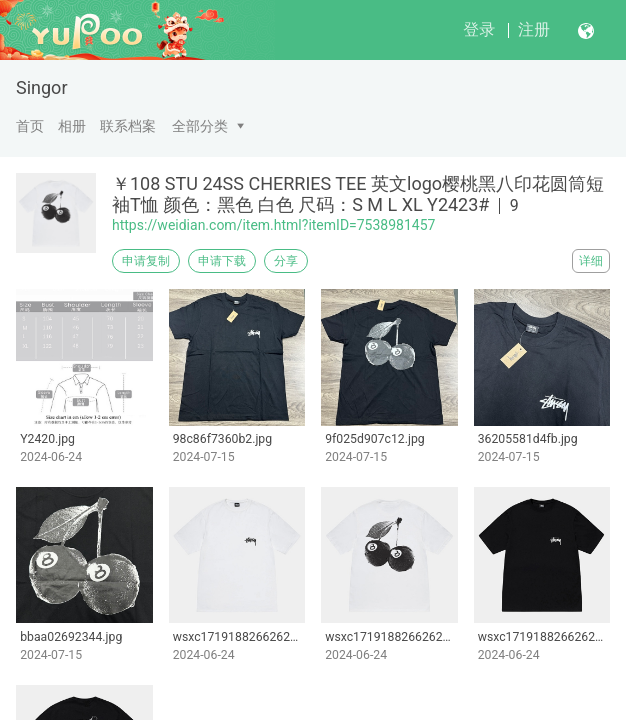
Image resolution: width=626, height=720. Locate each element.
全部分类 (200, 126)
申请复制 (146, 261)
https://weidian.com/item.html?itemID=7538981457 (273, 225)
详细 (591, 261)
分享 (286, 261)
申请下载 (222, 261)
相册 (72, 126)
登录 (479, 29)
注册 (534, 29)
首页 (30, 126)
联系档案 (128, 126)
